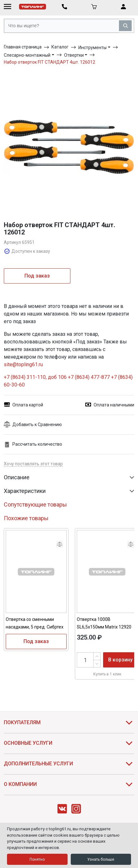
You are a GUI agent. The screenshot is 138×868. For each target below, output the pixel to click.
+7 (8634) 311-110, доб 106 (36, 377)
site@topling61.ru (23, 364)
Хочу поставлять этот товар (33, 464)
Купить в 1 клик (107, 674)
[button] (69, 425)
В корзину (120, 660)
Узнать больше (101, 859)
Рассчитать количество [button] (33, 444)
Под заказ (37, 276)
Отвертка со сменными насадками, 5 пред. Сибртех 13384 (35, 627)
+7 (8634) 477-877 (89, 377)
